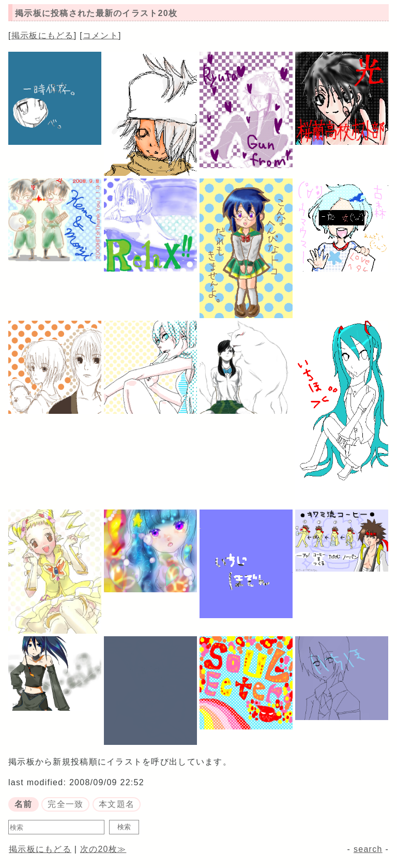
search (368, 849)
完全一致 (65, 804)
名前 (24, 804)
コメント (101, 35)
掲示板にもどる (43, 35)
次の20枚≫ (103, 849)
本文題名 (117, 804)
